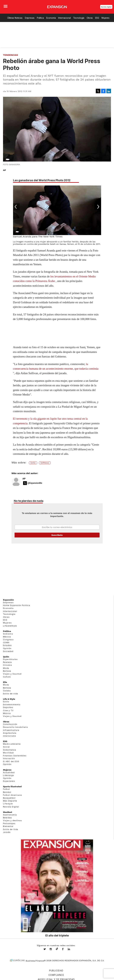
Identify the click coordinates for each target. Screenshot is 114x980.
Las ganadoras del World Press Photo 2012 (42, 180)
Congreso (8, 640)
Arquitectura (10, 733)
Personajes (9, 823)
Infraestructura (11, 730)
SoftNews (45, 463)
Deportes (8, 707)
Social (6, 747)
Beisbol (7, 792)
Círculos (8, 665)
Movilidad (8, 753)
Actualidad (9, 772)
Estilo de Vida (11, 829)
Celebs (7, 691)
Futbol (6, 789)
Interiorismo (10, 736)
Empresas (30, 18)
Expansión (8, 600)
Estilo (33, 463)
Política (40, 18)
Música (7, 713)
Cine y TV (8, 710)
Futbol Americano (13, 795)
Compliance (56, 975)
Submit (57, 535)
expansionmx (47, 949)
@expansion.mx (57, 949)
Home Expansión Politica (17, 605)
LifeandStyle (10, 626)
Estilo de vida (11, 694)
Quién (6, 657)
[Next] (98, 207)
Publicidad (56, 971)
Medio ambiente (12, 744)
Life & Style (9, 699)
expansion (71, 949)
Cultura (7, 677)
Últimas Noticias (15, 18)
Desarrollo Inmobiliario (15, 727)
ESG (97, 18)
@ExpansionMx (35, 483)
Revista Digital (106, 7)
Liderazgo (9, 775)
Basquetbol (9, 798)
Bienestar (8, 826)
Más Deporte (10, 801)
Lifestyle (8, 804)
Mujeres (105, 18)
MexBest (8, 812)
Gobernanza (10, 750)
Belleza (7, 671)
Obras (90, 18)
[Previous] (16, 207)
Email (57, 527)
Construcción (10, 724)
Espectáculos (10, 659)
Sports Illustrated (12, 786)
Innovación (9, 759)
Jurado (7, 832)
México (7, 637)
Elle (5, 682)
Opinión (7, 648)
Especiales (9, 781)
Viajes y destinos (13, 821)
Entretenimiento (12, 705)
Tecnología (79, 18)
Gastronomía (10, 815)
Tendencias (11, 55)
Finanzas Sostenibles (15, 756)
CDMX (6, 642)
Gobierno (8, 634)
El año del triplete (57, 935)
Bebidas (8, 818)
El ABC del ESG (11, 761)
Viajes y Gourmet (12, 674)
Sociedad (8, 651)
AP (24, 478)
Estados (7, 645)
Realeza (7, 662)
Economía (51, 18)
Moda (6, 668)
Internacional (64, 18)
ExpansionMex (65, 949)
